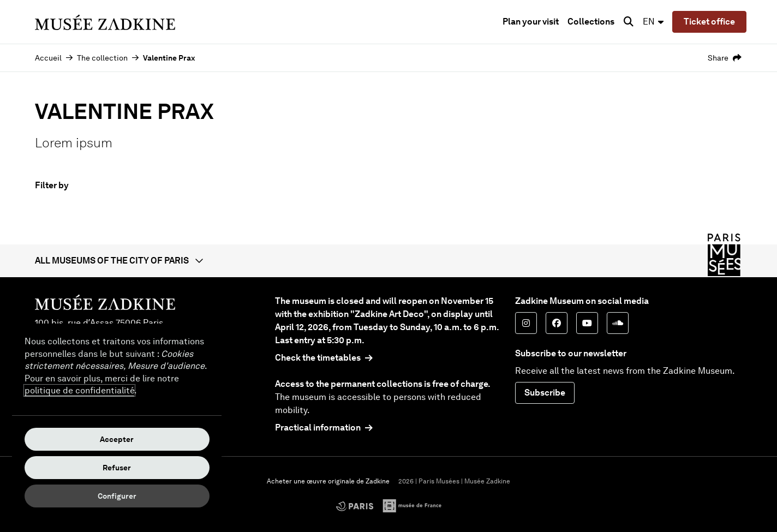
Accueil (48, 58)
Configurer (117, 496)
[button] (388, 261)
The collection (102, 58)
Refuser (117, 468)
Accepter (117, 439)
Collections (591, 22)
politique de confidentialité (79, 390)
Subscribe (545, 393)
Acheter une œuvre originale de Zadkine (328, 481)
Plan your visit (531, 22)
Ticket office (709, 22)
